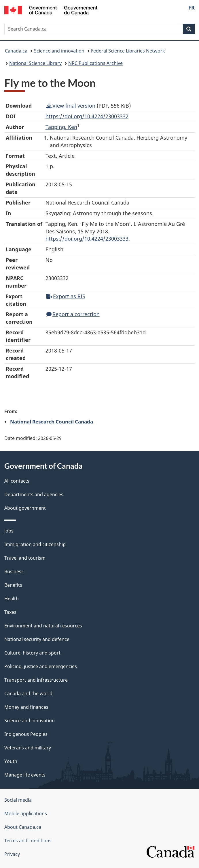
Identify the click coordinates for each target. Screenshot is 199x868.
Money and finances (26, 707)
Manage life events (25, 775)
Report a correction (73, 314)
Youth (11, 761)
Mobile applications (26, 813)
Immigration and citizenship (35, 544)
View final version (71, 106)
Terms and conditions (28, 841)
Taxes (10, 612)
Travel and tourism (25, 558)
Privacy (12, 854)
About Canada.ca (23, 827)
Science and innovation (59, 51)
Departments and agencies (34, 494)
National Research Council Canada (52, 421)
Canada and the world (28, 693)
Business (14, 571)
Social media (18, 800)
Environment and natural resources (43, 626)
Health (12, 599)
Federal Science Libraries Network (128, 51)
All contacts (17, 481)
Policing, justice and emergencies (41, 666)
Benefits (13, 585)
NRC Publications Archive (95, 63)
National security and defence (37, 639)
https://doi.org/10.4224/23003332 (87, 116)
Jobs (9, 531)
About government (25, 508)
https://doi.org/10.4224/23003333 (87, 239)
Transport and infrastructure (36, 680)
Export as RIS (66, 296)
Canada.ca (16, 51)
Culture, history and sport (32, 653)
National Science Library (35, 63)
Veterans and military (28, 748)
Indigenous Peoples (26, 734)
